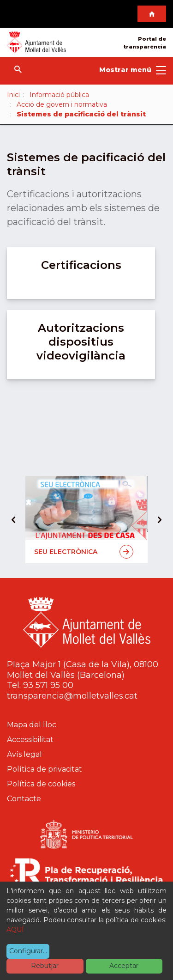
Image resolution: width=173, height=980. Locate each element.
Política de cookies (41, 784)
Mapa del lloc (32, 725)
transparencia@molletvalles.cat (72, 696)
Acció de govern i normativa (62, 104)
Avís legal (24, 754)
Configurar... (28, 951)
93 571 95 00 (48, 685)
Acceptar (124, 966)
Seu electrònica (84, 552)
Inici (13, 95)
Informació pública (59, 95)
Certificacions (81, 265)
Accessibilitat (30, 740)
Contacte (24, 799)
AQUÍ (15, 930)
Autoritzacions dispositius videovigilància (81, 342)
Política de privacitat (45, 769)
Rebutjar (45, 966)
